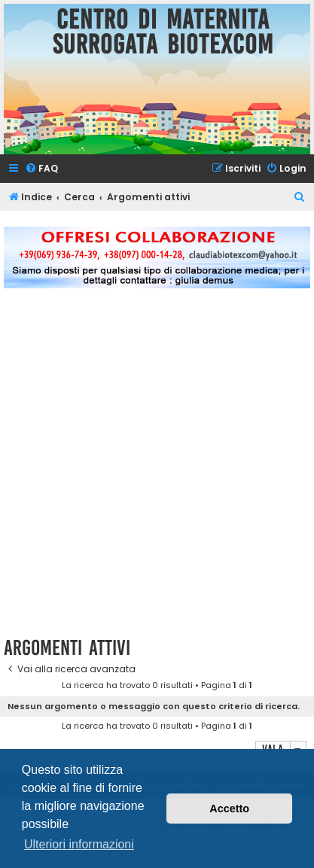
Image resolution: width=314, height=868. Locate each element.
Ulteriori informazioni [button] (79, 844)
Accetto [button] (229, 809)
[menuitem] (41, 169)
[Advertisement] (157, 471)
